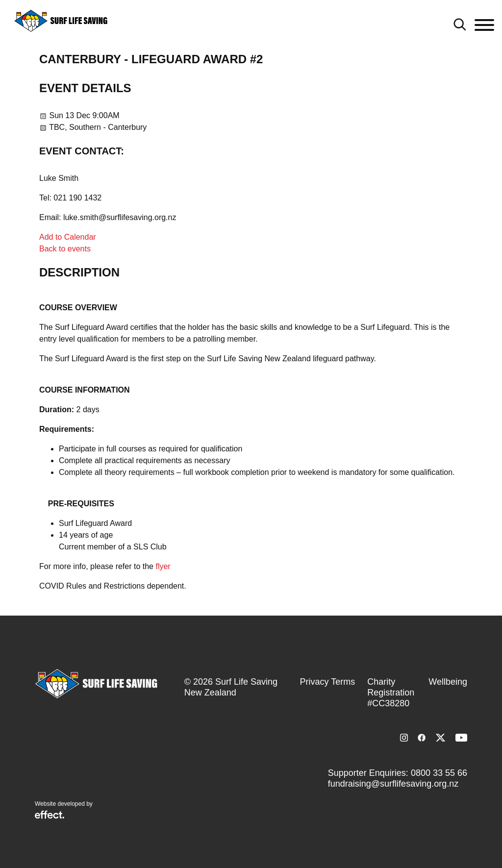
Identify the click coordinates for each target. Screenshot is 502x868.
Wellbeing (448, 682)
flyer (163, 566)
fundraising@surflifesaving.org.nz (393, 784)
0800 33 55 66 (439, 773)
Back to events (65, 249)
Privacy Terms (328, 682)
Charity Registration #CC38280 (391, 693)
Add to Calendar (68, 237)
